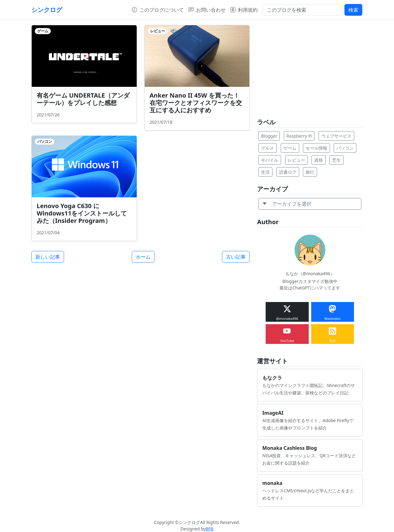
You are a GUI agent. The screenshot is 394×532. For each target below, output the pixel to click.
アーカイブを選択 (287, 204)
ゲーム (290, 148)
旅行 (310, 172)
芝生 (336, 160)
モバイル (270, 160)
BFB (209, 529)
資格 (319, 160)
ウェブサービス (336, 136)
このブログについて (158, 10)
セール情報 (316, 148)
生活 (265, 172)
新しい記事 (48, 257)
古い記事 (236, 257)
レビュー (296, 160)
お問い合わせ (207, 10)
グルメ (267, 148)
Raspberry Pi (299, 136)
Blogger (269, 136)
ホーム (143, 257)
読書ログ (288, 172)
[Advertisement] (310, 68)
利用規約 (244, 10)
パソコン (345, 148)
